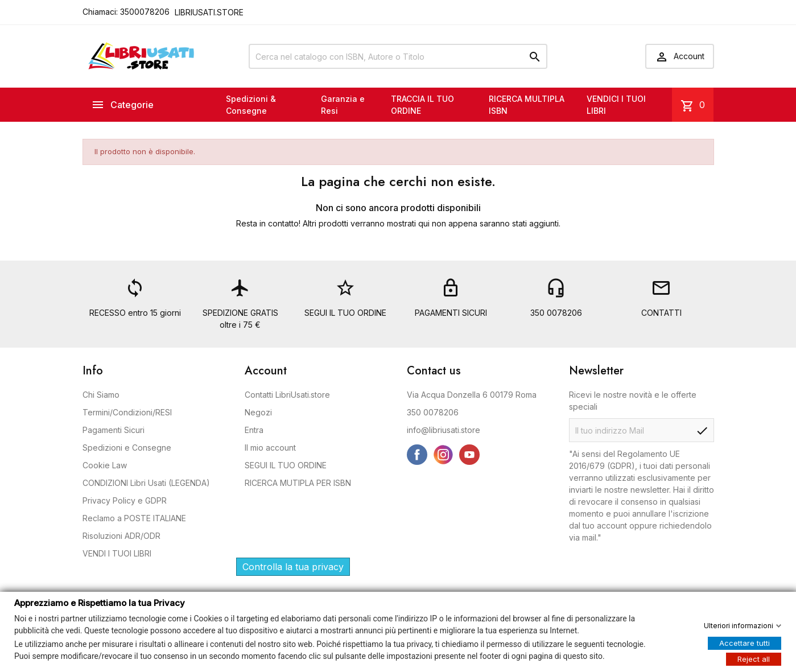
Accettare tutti (745, 642)
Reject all (754, 658)
